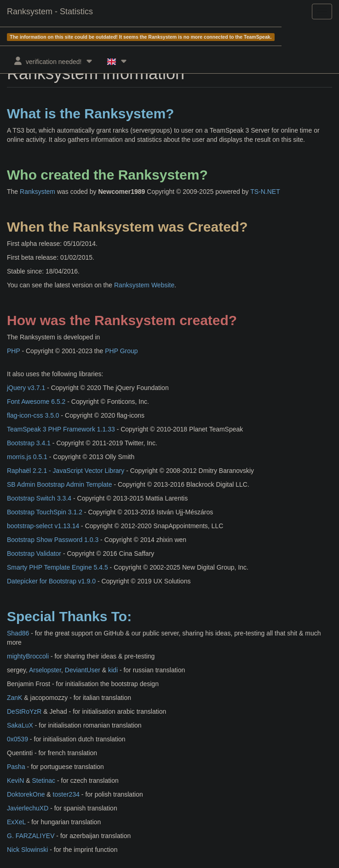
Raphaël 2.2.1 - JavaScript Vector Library (66, 471)
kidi (113, 670)
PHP (14, 351)
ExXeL (16, 822)
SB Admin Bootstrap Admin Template (60, 484)
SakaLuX (20, 725)
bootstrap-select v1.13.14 (43, 526)
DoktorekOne (26, 794)
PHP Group (121, 351)
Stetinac (43, 781)
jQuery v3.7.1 (26, 388)
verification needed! (54, 61)
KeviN (15, 781)
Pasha (16, 767)
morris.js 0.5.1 (27, 457)
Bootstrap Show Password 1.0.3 (53, 540)
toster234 (66, 794)
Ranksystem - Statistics (50, 12)
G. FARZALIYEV (31, 836)
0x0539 (17, 739)
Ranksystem (37, 192)
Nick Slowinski (27, 850)
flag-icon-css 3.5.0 (33, 415)
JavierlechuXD (28, 808)
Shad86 (18, 633)
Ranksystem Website (144, 285)
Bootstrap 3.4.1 (29, 443)
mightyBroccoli (28, 656)
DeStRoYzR (24, 711)
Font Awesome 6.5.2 (36, 402)
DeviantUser (83, 670)
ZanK (14, 698)
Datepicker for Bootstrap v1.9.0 (51, 581)
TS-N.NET (265, 192)
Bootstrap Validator (34, 553)
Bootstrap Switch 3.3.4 (39, 498)
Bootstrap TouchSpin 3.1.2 (45, 512)
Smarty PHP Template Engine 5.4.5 (57, 567)
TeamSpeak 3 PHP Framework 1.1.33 (61, 429)
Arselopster (45, 670)
